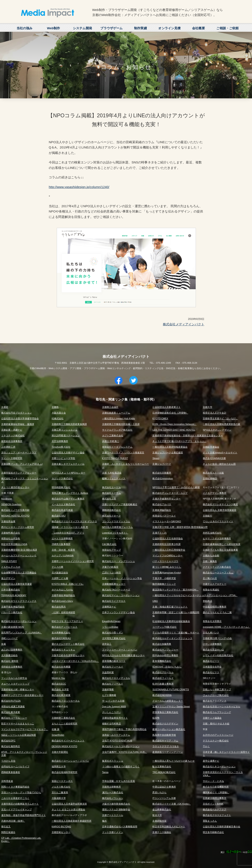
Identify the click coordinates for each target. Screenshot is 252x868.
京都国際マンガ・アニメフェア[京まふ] (22, 464)
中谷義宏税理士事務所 (215, 607)
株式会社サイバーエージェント (68, 741)
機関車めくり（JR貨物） (216, 792)
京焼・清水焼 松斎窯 (63, 550)
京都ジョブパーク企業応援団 (168, 453)
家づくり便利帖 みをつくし (167, 567)
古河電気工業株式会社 (114, 638)
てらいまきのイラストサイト (218, 521)
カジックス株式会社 (62, 478)
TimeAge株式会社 (61, 447)
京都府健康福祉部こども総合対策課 (222, 544)
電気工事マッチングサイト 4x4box (70, 493)
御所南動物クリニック (164, 584)
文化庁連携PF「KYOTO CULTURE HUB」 (125, 752)
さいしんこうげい (111, 712)
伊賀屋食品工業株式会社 (165, 712)
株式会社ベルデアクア (215, 809)
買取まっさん (210, 821)
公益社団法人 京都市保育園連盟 (220, 510)
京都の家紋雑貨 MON (13, 627)
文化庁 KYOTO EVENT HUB (117, 741)
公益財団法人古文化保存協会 (168, 538)
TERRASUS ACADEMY (14, 595)
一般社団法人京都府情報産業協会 (170, 447)
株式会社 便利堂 (10, 661)
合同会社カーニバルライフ (15, 767)
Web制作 (53, 28)
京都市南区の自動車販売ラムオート (20, 804)
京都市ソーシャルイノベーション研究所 (73, 561)
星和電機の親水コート (114, 661)
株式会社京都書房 (162, 473)
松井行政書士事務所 (163, 684)
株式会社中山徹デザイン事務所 (68, 499)
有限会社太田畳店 (212, 621)
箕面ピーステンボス (62, 781)
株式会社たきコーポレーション (219, 767)
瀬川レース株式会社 (113, 792)
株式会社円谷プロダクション (16, 413)
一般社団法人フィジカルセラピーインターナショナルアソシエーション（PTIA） (195, 595)
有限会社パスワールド (164, 516)
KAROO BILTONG (61, 827)
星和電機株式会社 (162, 661)
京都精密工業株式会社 (63, 718)
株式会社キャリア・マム (165, 741)
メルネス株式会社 (61, 787)
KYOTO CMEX (160, 418)
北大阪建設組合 (60, 573)
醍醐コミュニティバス (114, 478)
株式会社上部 (109, 499)
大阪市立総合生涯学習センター (68, 655)
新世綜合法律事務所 (12, 441)
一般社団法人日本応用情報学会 (169, 550)
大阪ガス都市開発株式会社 (116, 804)
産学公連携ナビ (211, 761)
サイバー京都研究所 (12, 458)
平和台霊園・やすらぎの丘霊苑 (119, 781)
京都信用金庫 (8, 521)
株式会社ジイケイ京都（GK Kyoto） (172, 804)
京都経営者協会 (211, 447)
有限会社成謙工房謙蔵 (13, 706)
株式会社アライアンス (215, 701)
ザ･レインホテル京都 (113, 701)
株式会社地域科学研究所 (65, 772)
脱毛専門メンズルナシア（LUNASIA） (22, 633)
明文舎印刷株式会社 (213, 832)
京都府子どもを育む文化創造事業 (220, 550)
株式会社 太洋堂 (60, 689)
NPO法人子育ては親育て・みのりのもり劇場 (176, 487)
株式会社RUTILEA (11, 701)
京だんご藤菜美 (60, 792)
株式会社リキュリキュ (63, 650)
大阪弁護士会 (59, 413)
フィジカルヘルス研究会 (14, 678)
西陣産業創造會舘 (11, 772)
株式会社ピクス (211, 672)
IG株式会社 (58, 418)
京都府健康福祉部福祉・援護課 (18, 424)
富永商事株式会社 (61, 633)
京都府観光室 (159, 821)
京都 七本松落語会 (112, 473)
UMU (155, 601)
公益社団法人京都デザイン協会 (68, 453)
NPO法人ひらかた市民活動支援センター (123, 655)
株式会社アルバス (162, 504)
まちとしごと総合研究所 (65, 724)
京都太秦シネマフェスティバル (68, 464)
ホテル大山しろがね (62, 590)
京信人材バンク (211, 633)
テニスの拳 (58, 567)
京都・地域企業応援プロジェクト (170, 607)
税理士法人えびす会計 (215, 413)
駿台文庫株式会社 (162, 767)
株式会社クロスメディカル (116, 678)
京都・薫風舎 (210, 561)
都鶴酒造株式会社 (111, 510)
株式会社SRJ (59, 516)
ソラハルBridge (110, 627)
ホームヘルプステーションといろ (19, 556)
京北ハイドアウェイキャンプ (16, 809)
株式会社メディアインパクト (184, 324)
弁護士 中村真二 (111, 441)
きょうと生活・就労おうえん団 (219, 464)
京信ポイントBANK (213, 804)
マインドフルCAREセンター (167, 556)
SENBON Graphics (11, 504)
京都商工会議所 (110, 407)
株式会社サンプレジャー (165, 650)
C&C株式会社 (109, 544)
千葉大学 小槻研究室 (164, 578)
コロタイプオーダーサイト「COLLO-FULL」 (75, 661)
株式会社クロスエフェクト (217, 815)
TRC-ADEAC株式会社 (164, 772)
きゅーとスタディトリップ (15, 684)
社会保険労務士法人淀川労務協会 (19, 573)
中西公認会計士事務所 (164, 787)
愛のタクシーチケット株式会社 (68, 644)
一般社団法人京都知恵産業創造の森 (222, 424)
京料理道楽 (7, 781)
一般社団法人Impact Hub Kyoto (119, 418)
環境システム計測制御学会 (116, 809)
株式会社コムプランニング (217, 712)
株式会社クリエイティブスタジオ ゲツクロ (74, 521)
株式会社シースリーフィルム (218, 573)
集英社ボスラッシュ (113, 761)
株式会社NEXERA (162, 695)
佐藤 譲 (56, 729)
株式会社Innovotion (163, 478)
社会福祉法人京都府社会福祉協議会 (171, 621)
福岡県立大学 (59, 767)
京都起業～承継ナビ (12, 430)
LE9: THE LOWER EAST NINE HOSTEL (174, 430)
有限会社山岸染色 (11, 538)
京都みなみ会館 (211, 556)
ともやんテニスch (11, 567)
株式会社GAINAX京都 (214, 458)
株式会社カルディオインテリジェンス (172, 638)
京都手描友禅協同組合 (63, 595)
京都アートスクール (113, 815)
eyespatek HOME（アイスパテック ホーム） (226, 627)
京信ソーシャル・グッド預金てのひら (21, 792)
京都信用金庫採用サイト (115, 718)
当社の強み (25, 28)
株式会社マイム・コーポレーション (121, 595)
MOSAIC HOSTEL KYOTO (15, 516)
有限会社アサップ (111, 550)
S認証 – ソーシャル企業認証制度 (19, 735)
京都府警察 (108, 689)
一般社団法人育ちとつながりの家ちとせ (173, 761)
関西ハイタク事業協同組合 (15, 787)
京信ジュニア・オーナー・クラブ (19, 453)
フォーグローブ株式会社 (216, 695)
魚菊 (4, 644)
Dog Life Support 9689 (114, 706)
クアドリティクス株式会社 (217, 567)
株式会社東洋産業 (61, 695)
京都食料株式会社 (11, 533)
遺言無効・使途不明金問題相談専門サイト (24, 815)
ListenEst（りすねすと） (115, 533)
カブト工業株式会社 (113, 435)
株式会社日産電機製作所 (216, 787)
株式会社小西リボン (113, 633)
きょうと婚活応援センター (15, 487)
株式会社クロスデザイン (165, 724)
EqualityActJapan (111, 621)
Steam (156, 458)
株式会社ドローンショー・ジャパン (70, 761)
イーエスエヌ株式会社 (63, 504)
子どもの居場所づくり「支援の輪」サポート (176, 633)
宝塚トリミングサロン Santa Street (171, 706)
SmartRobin (58, 735)
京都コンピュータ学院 (63, 458)
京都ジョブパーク (162, 464)
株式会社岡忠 (59, 607)
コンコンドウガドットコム (116, 521)
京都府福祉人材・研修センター (18, 689)
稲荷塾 (156, 718)
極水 (104, 821)
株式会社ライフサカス (114, 601)
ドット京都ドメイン (113, 832)
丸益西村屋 (108, 672)
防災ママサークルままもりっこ (18, 724)
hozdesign (7, 499)
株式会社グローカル (163, 672)
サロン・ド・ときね (213, 781)
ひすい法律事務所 (212, 644)
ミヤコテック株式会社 (13, 435)
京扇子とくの (159, 533)
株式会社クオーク (111, 516)
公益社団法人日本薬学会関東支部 (69, 804)
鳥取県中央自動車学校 (164, 735)
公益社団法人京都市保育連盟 (16, 584)
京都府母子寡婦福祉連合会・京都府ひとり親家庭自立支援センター (188, 435)
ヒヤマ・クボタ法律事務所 (217, 538)
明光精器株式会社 (61, 487)
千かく (206, 746)
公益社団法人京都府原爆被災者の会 (222, 827)
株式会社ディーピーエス (65, 627)
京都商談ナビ (109, 607)
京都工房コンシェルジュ (65, 430)
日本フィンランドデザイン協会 (119, 612)
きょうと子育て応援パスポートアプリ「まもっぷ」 (179, 441)
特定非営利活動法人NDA (14, 544)
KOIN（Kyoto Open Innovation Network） (174, 424)
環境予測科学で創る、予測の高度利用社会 (124, 729)
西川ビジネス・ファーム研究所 (18, 527)
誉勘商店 (208, 601)
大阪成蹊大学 (59, 798)
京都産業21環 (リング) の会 (217, 638)
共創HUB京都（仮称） (13, 821)
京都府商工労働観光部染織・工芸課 (121, 424)
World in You (58, 678)
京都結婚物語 (210, 478)
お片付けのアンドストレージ (218, 735)
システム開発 (82, 28)
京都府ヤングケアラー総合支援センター (22, 695)
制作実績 (141, 28)
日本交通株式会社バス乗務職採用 (120, 827)
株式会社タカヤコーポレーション (19, 621)
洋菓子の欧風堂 (110, 567)
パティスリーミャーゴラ (165, 561)
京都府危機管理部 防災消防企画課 (19, 550)
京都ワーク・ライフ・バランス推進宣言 (123, 453)
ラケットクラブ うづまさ (166, 746)
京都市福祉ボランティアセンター (19, 473)
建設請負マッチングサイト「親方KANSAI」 (175, 590)
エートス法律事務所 (62, 538)
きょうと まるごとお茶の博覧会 (68, 809)
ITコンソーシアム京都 (164, 798)
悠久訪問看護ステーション (66, 435)
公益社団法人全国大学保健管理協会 (20, 418)
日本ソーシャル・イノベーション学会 (122, 578)
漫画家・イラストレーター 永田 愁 (70, 527)
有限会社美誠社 (211, 590)
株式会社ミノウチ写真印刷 (15, 510)
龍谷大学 (157, 815)
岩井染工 (107, 644)
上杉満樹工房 (8, 447)
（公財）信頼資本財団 (63, 612)
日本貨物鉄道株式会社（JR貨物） (170, 413)
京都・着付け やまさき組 (216, 724)
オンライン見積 (169, 28)
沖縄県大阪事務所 (61, 544)
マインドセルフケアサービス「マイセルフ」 (25, 729)
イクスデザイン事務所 (215, 493)
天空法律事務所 (60, 441)
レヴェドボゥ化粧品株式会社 (218, 655)
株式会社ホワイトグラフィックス (19, 601)
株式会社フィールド (113, 667)
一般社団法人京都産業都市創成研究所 (72, 821)
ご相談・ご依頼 (227, 28)
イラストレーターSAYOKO (167, 521)
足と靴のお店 (210, 578)
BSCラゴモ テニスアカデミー (67, 621)
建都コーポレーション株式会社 (169, 729)
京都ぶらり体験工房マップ (217, 689)
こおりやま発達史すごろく (15, 798)
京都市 (55, 407)
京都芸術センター (61, 832)
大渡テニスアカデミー (215, 584)
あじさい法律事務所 (12, 650)
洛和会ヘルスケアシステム (116, 735)
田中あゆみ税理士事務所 (165, 655)
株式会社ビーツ (211, 661)
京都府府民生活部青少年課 (166, 544)
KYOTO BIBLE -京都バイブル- (68, 584)
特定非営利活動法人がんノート (169, 827)
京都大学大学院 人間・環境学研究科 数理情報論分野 (180, 527)
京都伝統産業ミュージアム (116, 413)
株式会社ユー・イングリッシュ (119, 561)
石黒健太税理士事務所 (215, 798)
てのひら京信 (8, 761)
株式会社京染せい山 (213, 650)
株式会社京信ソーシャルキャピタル (222, 706)
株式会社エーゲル (111, 487)
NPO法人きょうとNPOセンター (69, 473)
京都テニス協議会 (212, 718)
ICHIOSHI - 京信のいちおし (167, 667)
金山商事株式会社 (162, 809)
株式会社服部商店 (11, 746)
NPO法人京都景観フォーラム (118, 527)
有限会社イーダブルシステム (117, 447)
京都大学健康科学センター (166, 499)
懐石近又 (6, 827)
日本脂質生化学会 (212, 667)
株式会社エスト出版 (213, 473)
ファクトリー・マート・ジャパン (120, 650)
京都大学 (208, 407)
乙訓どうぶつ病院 (111, 573)
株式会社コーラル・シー (14, 718)
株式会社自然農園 (61, 667)
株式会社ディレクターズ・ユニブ (170, 493)
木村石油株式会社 (212, 533)
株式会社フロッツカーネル (66, 701)
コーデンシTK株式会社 (164, 627)
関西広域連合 (8, 832)
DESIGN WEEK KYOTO (65, 746)
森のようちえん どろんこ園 (217, 612)
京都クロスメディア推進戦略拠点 (120, 504)
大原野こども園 (60, 578)
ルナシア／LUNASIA (63, 556)
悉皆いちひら (159, 792)
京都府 (5, 407)
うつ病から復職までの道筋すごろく (121, 767)
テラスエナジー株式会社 (216, 741)
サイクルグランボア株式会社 (117, 430)
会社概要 (199, 28)
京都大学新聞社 (60, 752)
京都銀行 (208, 516)
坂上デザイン (8, 578)
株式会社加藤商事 (162, 644)
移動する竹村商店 (111, 724)
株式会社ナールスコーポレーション (121, 746)
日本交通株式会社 (11, 590)
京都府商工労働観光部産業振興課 (69, 424)
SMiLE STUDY (9, 561)
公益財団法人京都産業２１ (166, 407)
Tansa (105, 772)
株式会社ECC (59, 684)
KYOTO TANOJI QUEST (115, 458)
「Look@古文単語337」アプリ (68, 533)
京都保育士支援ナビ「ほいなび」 (220, 418)
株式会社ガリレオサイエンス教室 (220, 504)
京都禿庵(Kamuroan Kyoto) (167, 573)
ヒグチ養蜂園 (109, 695)
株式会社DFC (8, 741)
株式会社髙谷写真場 (62, 510)
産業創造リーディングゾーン (168, 752)
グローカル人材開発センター (168, 701)
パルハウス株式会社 (12, 612)
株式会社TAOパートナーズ (116, 590)
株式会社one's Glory (62, 601)
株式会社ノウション (113, 798)
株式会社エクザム (111, 493)
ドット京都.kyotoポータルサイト (220, 453)
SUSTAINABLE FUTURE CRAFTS (171, 689)
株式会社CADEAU (61, 638)
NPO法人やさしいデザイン (217, 430)
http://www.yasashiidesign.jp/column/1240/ (79, 187)
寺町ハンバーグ (9, 638)
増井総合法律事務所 (12, 667)
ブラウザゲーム (111, 28)
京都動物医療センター (114, 584)
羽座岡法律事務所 (111, 787)
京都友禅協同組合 (162, 510)
